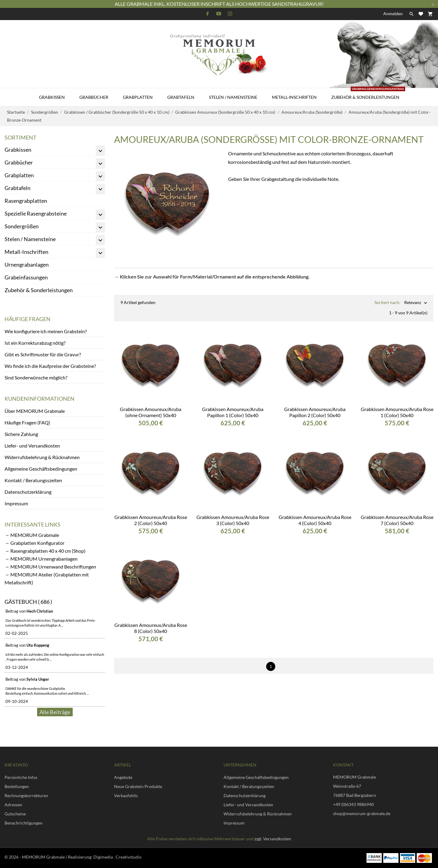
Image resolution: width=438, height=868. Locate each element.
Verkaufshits (126, 795)
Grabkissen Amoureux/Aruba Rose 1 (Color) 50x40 (397, 407)
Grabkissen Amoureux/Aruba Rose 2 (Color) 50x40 (151, 515)
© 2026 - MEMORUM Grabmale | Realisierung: (49, 857)
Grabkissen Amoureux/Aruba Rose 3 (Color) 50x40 (233, 515)
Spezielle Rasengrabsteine (36, 213)
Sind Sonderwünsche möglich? (36, 377)
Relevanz (413, 303)
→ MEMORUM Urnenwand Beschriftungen (50, 567)
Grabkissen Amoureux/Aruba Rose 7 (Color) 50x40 (397, 515)
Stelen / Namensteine (233, 97)
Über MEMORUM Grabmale (35, 411)
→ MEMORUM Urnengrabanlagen (41, 559)
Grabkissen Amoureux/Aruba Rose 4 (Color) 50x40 (315, 515)
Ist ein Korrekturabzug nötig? (35, 343)
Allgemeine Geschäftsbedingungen (41, 469)
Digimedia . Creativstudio (117, 857)
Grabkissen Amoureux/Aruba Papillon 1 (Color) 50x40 (233, 407)
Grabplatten (138, 97)
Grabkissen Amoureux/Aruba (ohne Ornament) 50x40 (151, 407)
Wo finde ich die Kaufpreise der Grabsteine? (50, 366)
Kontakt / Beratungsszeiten (33, 480)
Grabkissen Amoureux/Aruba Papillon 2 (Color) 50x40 (315, 407)
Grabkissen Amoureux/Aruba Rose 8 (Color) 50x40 (151, 623)
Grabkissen (52, 97)
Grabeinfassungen (26, 277)
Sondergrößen (22, 226)
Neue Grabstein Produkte (138, 786)
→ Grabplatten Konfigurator (35, 543)
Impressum (16, 503)
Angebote (123, 777)
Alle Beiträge (55, 712)
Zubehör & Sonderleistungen (368, 94)
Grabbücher (94, 97)
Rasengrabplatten (26, 201)
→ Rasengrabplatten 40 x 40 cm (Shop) (45, 551)
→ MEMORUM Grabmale (32, 535)
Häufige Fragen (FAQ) (27, 422)
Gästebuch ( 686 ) (28, 602)
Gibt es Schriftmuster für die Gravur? (43, 354)
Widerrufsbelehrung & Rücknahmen (42, 457)
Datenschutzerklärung (28, 492)
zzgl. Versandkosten (273, 839)
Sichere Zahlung (21, 434)
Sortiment (21, 137)
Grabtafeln (181, 97)
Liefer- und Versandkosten (32, 446)
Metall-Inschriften (294, 97)
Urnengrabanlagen (27, 265)
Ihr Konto (16, 765)
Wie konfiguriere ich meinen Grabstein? (46, 331)
